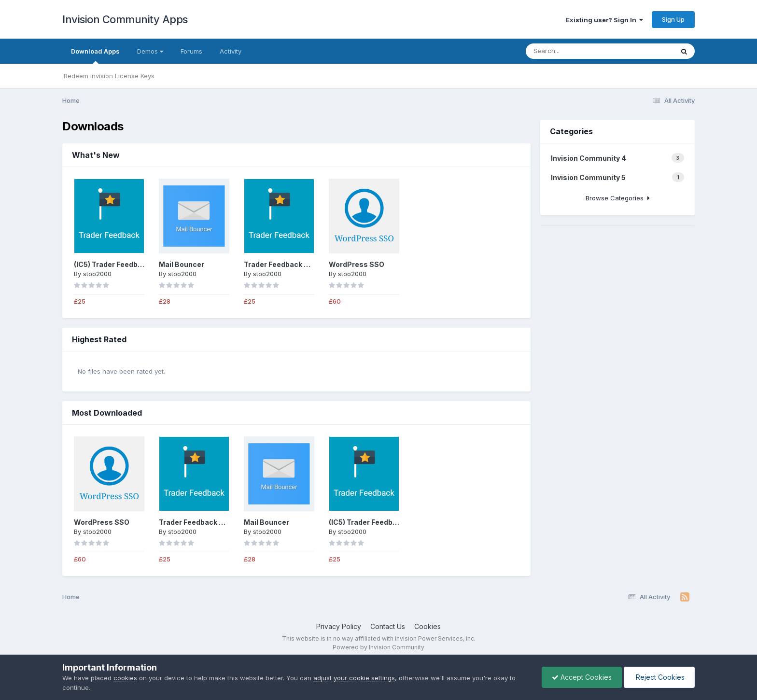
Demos (150, 51)
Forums (191, 51)
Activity (231, 51)
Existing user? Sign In (604, 20)
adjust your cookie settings (354, 678)
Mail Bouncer (182, 264)
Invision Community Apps (125, 19)
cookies (125, 678)
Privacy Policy (339, 626)
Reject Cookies (659, 677)
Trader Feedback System (287, 264)
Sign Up (673, 19)
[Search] (573, 51)
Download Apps (95, 56)
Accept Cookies (582, 677)
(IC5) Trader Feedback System (126, 264)
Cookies (428, 626)
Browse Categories (618, 198)
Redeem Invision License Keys (109, 76)
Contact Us (388, 626)
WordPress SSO (357, 264)
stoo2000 (97, 274)
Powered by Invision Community (378, 647)
